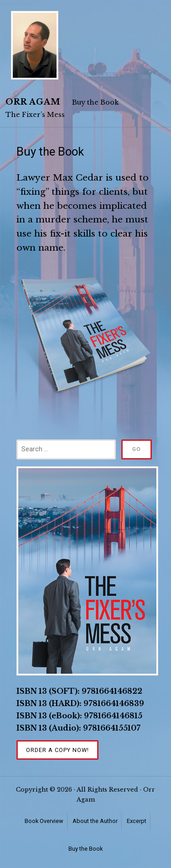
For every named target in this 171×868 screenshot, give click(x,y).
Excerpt (137, 821)
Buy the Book (85, 849)
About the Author (95, 821)
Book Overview (44, 821)
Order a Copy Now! (57, 750)
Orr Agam (33, 102)
